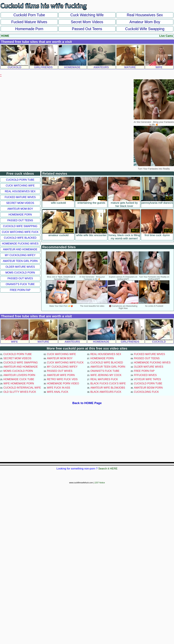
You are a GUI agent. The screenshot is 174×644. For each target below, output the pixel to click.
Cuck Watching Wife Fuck (20, 232)
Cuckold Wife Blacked (20, 238)
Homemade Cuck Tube (19, 379)
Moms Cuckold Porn (20, 273)
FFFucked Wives (145, 375)
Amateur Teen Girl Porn (20, 261)
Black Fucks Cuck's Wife (108, 383)
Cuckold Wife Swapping (145, 29)
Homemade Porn (29, 29)
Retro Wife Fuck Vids (62, 379)
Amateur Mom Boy (145, 22)
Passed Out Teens (87, 29)
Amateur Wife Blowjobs (108, 388)
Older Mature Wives (20, 267)
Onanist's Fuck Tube (20, 284)
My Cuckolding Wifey (20, 255)
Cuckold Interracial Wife (22, 388)
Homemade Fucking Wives (20, 244)
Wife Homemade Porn (19, 383)
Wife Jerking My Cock (106, 375)
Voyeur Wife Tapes (147, 379)
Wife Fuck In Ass (59, 388)
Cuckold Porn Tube (29, 15)
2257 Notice (100, 483)
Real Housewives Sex (145, 15)
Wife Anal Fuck (58, 392)
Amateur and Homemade (20, 249)
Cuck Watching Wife (87, 15)
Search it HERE (108, 469)
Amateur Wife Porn (61, 375)
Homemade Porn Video (63, 383)
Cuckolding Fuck (146, 392)
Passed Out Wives (20, 278)
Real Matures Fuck (104, 379)
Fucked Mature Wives (29, 22)
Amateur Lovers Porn (19, 375)
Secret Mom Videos (87, 22)
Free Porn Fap (20, 290)
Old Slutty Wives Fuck (20, 392)
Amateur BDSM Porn (148, 388)
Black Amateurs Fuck (106, 392)
